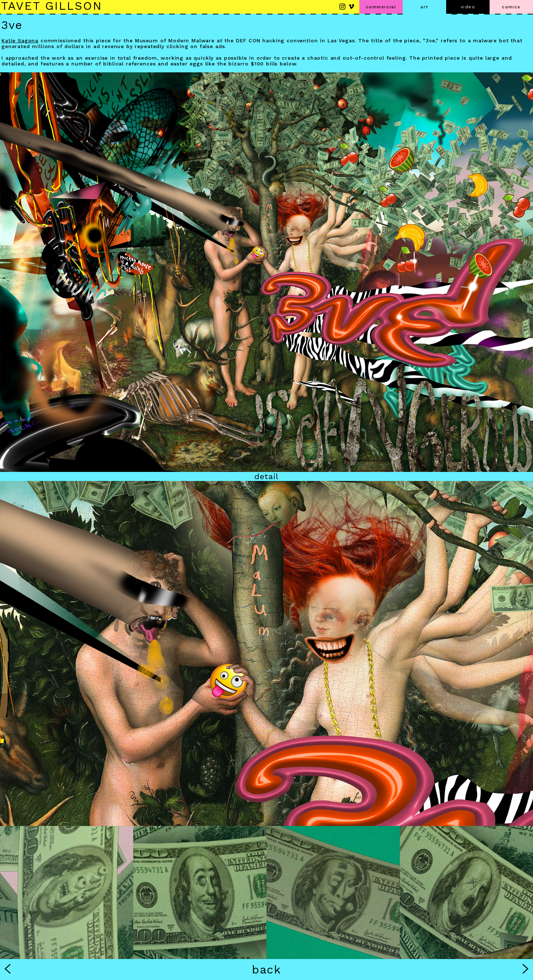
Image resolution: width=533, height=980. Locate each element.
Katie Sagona (20, 41)
